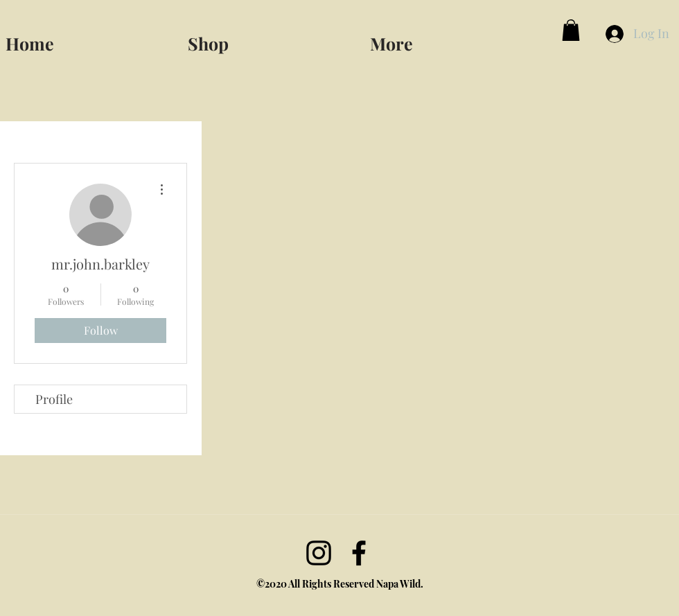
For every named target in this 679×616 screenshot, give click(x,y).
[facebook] (359, 553)
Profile (54, 399)
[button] (455, 37)
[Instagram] (319, 553)
